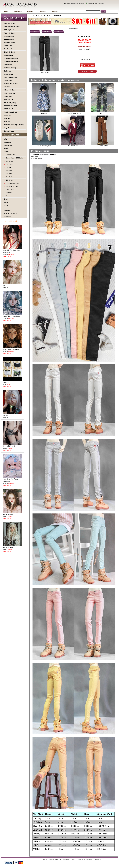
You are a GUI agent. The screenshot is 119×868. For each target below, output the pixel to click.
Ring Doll (7, 118)
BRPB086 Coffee (102, 146)
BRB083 (44, 113)
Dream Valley (9, 74)
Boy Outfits (9, 164)
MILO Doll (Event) (10, 103)
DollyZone (8, 71)
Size (80, 50)
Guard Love (8, 81)
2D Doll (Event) (9, 30)
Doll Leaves (8, 65)
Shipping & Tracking (55, 859)
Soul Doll (7, 122)
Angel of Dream (9, 36)
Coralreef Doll (9, 49)
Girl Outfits (9, 161)
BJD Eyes (7, 142)
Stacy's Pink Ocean (12, 186)
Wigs (6, 139)
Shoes (6, 199)
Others (8, 196)
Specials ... (7, 210)
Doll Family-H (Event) (11, 62)
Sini (12, 284)
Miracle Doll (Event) (11, 106)
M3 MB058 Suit (73, 146)
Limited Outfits (10, 155)
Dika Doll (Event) (10, 52)
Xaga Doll (7, 128)
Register (82, 3)
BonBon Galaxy (9, 43)
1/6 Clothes (9, 180)
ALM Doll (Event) (10, 33)
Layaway (30, 12)
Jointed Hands (9, 131)
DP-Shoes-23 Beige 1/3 (44, 146)
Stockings (9, 193)
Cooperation (81, 859)
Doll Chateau (8, 55)
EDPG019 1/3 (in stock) (12, 445)
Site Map (89, 859)
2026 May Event (9, 24)
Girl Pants (9, 174)
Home (6, 12)
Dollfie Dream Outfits (12, 183)
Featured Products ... (10, 213)
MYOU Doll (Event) (10, 109)
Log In (73, 3)
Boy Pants (47, 16)
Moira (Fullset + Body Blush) (12, 348)
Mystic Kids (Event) (11, 112)
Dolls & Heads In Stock (12, 27)
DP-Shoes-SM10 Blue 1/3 (73, 113)
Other (6, 202)
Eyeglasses (8, 145)
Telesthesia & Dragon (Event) (14, 125)
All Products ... (8, 216)
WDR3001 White (12, 546)
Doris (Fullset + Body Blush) (12, 315)
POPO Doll (8, 115)
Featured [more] (10, 221)
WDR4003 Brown (12, 513)
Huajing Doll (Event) (11, 84)
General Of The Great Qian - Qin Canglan (12, 250)
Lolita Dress (9, 190)
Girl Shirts (9, 167)
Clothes (38, 16)
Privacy (73, 859)
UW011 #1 (12, 381)
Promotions (18, 12)
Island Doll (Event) (10, 90)
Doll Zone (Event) (10, 68)
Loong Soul (8, 96)
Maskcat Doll (8, 99)
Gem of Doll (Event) (11, 77)
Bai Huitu (12, 414)
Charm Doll (8, 46)
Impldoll (7, 87)
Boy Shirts (9, 171)
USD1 (6, 205)
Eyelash (7, 149)
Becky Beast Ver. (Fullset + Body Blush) (12, 479)
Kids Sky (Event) (10, 93)
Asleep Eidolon (9, 39)
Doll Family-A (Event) (11, 58)
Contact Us (43, 12)
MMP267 (102, 113)
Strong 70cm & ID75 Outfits (14, 158)
